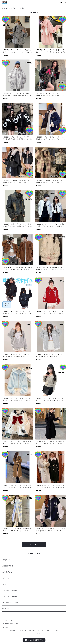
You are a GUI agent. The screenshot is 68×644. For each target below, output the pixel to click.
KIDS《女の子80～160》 (10, 596)
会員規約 (6, 627)
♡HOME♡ (5, 8)
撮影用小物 (5, 608)
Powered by (34, 634)
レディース (15, 8)
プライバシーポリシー (10, 620)
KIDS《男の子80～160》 (10, 590)
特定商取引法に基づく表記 (11, 624)
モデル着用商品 (7, 572)
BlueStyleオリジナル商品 (10, 602)
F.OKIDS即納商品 (7, 566)
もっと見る (34, 544)
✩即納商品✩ (6, 560)
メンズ (4, 584)
